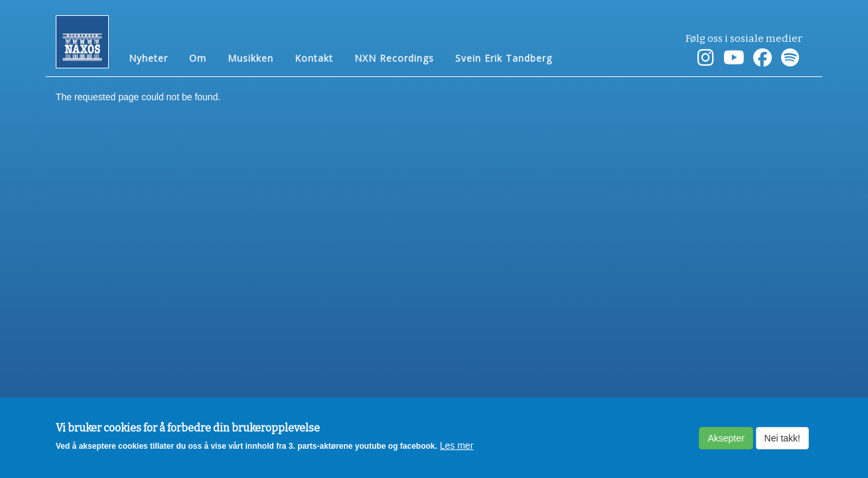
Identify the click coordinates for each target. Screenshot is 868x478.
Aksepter (726, 443)
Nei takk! (782, 443)
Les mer (457, 451)
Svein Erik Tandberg (504, 57)
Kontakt (314, 57)
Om (198, 57)
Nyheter (148, 57)
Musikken (251, 57)
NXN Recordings (394, 57)
